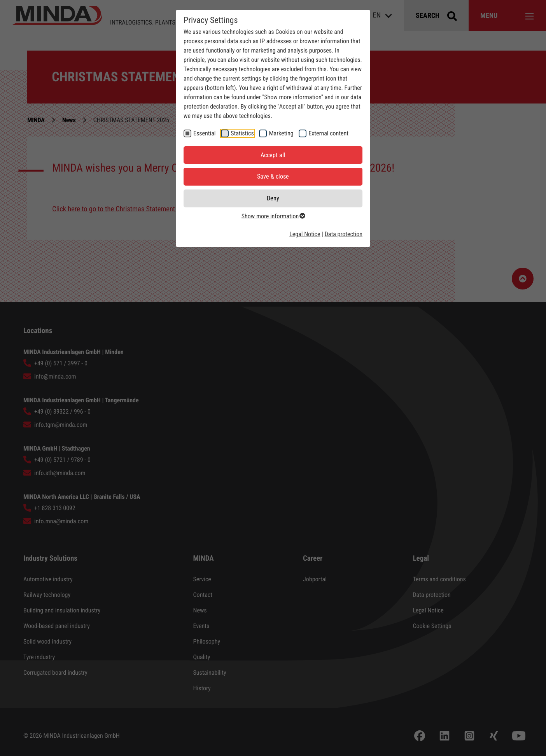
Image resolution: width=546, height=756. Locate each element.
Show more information (273, 216)
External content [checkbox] (328, 133)
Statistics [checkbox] (242, 133)
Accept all (273, 155)
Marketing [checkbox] (281, 133)
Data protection (344, 234)
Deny (273, 198)
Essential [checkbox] (205, 133)
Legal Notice (305, 234)
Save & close (273, 176)
